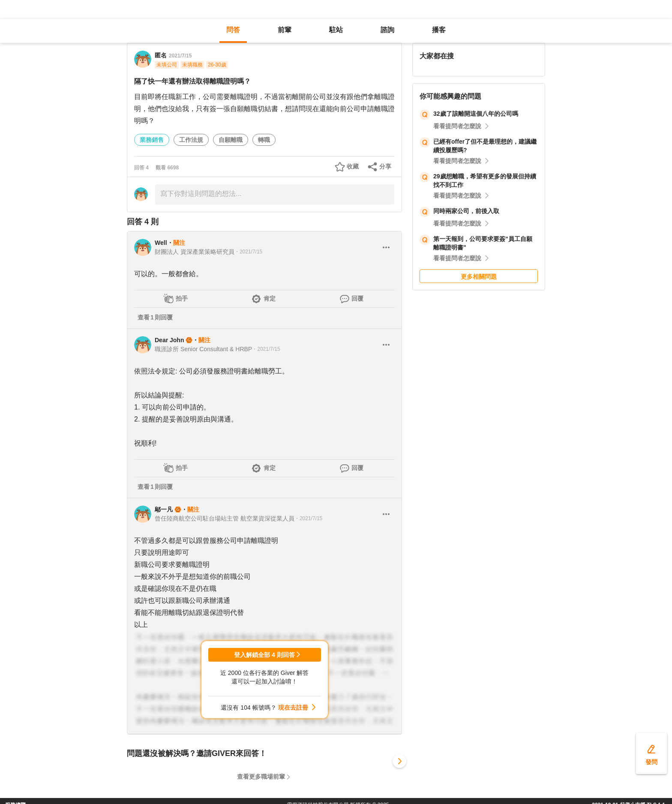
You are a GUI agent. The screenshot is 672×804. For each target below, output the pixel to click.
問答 (233, 30)
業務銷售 (152, 140)
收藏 (353, 166)
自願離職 (231, 140)
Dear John (169, 340)
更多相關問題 (479, 277)
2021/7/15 (180, 56)
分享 (385, 166)
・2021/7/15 (248, 252)
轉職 (264, 140)
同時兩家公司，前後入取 (466, 211)
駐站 (336, 30)
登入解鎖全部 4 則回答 (264, 655)
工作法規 (191, 140)
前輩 (285, 30)
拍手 (182, 298)
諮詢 (387, 30)
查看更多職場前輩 (261, 777)
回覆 (357, 298)
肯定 (270, 298)
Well (161, 243)
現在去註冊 (293, 708)
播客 (439, 30)
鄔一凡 (164, 509)
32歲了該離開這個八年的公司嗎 (476, 114)
